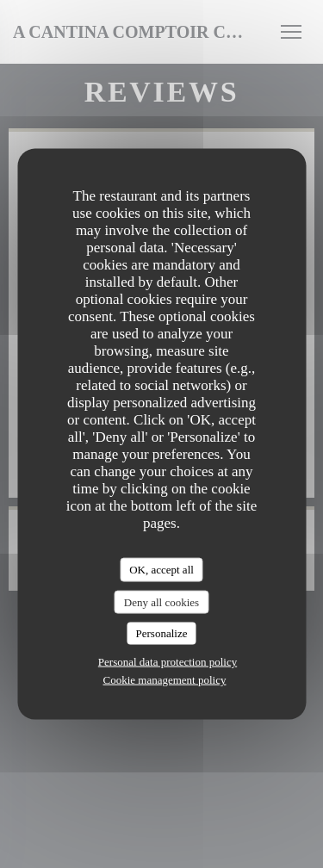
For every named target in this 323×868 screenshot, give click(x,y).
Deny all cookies (161, 601)
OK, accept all (161, 570)
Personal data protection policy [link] (168, 661)
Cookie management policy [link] (165, 679)
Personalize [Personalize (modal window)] (162, 633)
